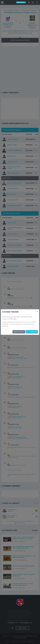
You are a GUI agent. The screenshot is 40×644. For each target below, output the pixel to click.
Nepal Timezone (19, 332)
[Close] (37, 312)
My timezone (32, 332)
